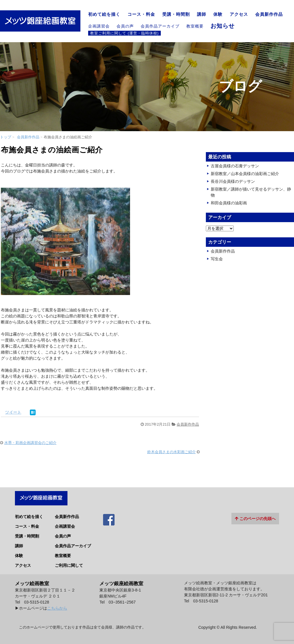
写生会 (217, 259)
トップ (6, 137)
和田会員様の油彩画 (229, 203)
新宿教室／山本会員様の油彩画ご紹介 (245, 174)
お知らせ (223, 26)
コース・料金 (141, 14)
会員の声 (125, 26)
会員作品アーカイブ (160, 26)
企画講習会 (99, 26)
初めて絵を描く (104, 14)
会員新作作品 (269, 14)
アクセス (239, 14)
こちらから (57, 606)
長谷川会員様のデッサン (233, 181)
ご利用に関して (69, 563)
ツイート (13, 412)
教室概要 (195, 26)
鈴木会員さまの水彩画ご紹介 (172, 452)
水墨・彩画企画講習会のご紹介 (30, 443)
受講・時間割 (176, 14)
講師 (202, 14)
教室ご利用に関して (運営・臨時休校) (124, 33)
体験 (218, 14)
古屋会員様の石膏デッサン (235, 166)
